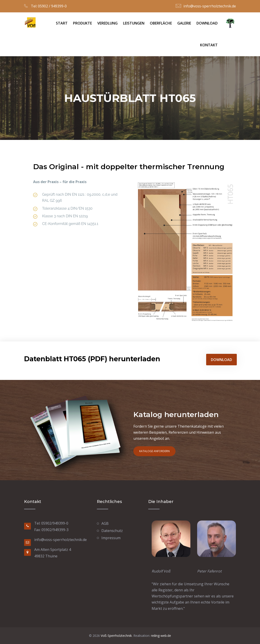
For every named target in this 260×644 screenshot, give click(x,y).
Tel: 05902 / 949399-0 (48, 6)
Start (62, 23)
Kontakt (209, 45)
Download (207, 23)
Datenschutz (112, 531)
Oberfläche (161, 23)
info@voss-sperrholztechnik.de (210, 6)
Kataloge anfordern (154, 451)
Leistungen (134, 23)
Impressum (111, 538)
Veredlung (107, 23)
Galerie (184, 23)
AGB (105, 523)
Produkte (82, 23)
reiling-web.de (161, 636)
